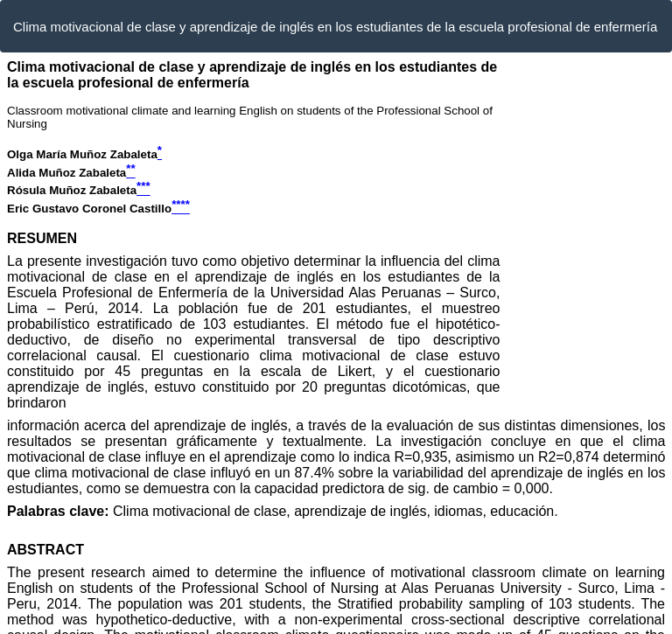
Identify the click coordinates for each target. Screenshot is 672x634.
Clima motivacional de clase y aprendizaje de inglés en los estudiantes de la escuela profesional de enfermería (335, 27)
